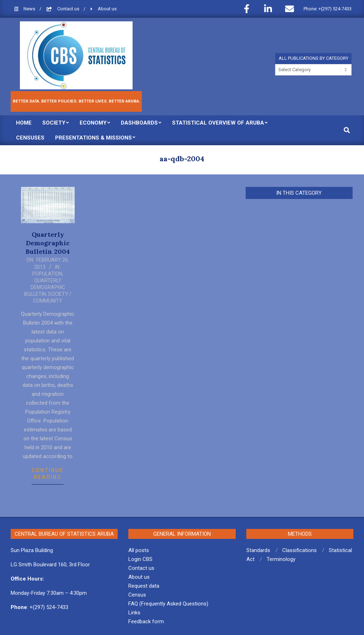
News (30, 9)
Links (134, 613)
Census (137, 595)
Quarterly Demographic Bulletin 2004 (48, 243)
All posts (139, 550)
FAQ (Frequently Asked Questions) (168, 604)
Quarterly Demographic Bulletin (45, 287)
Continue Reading (48, 474)
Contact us (69, 9)
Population (47, 274)
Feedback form (146, 621)
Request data (144, 586)
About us (107, 9)
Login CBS (140, 559)
